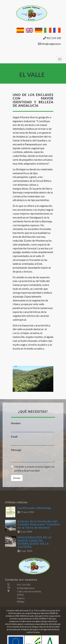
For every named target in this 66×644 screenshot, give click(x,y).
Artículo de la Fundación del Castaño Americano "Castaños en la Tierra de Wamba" (39, 524)
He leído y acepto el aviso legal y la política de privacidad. (33, 468)
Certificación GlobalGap (34, 508)
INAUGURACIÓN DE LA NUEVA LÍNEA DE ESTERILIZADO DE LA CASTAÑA (35, 542)
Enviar (17, 478)
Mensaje (16, 450)
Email (14, 436)
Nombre (16, 423)
